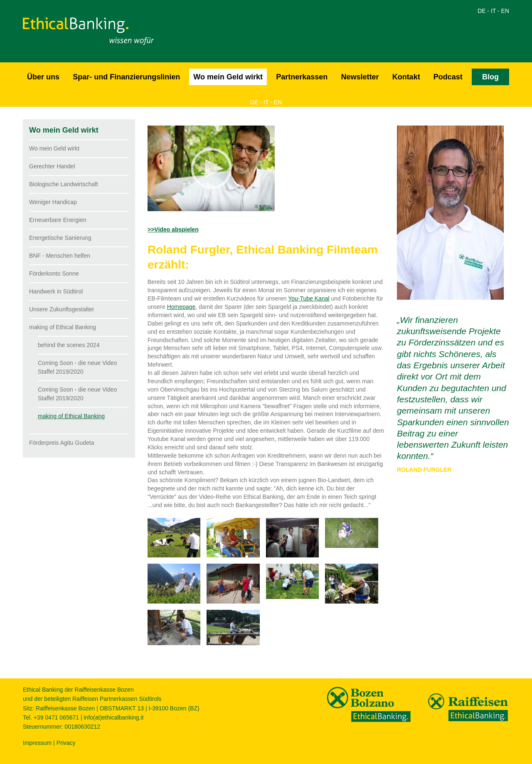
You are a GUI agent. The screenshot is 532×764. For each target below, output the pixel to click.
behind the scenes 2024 (69, 345)
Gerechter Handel (52, 166)
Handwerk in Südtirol (56, 291)
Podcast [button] (448, 77)
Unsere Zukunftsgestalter (62, 309)
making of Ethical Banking (63, 327)
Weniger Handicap (53, 202)
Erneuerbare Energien (58, 220)
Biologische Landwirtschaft (64, 184)
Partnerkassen (302, 77)
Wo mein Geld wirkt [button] (228, 77)
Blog (490, 77)
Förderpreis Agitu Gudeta (62, 443)
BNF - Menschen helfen (60, 256)
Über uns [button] (43, 77)
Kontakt (406, 77)
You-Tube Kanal (309, 298)
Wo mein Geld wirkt (54, 148)
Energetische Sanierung (60, 238)
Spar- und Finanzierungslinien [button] (126, 77)
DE (482, 11)
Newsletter (360, 77)
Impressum (37, 743)
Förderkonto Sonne (54, 274)
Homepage (181, 307)
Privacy (66, 743)
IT (493, 11)
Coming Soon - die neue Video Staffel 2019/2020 (77, 367)
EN (505, 11)
